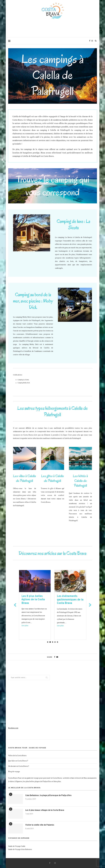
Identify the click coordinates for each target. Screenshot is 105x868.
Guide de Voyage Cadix (17, 846)
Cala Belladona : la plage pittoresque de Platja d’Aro (48, 796)
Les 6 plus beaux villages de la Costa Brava (45, 810)
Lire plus (27, 625)
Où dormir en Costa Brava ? (19, 766)
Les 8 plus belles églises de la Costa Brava (35, 600)
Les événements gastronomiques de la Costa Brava (72, 600)
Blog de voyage (14, 771)
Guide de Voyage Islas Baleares (20, 849)
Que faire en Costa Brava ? (18, 761)
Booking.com (13, 728)
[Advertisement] (53, 30)
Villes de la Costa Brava (17, 755)
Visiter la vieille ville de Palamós (40, 825)
